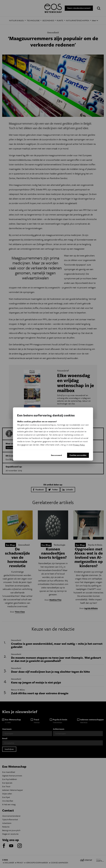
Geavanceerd (56, 455)
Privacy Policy (79, 445)
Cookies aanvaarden (78, 455)
